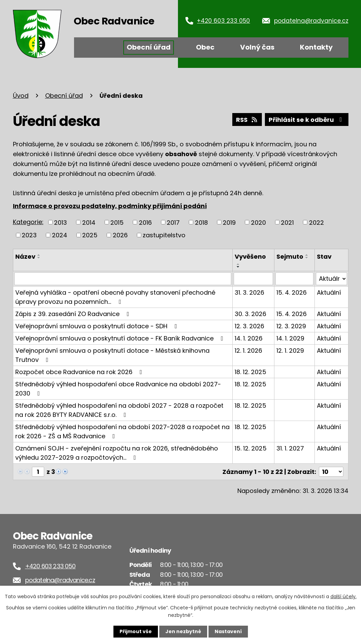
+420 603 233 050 (223, 21)
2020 (258, 222)
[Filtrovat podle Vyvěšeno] (254, 279)
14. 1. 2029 (290, 338)
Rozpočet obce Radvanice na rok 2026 (80, 372)
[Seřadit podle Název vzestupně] (39, 255)
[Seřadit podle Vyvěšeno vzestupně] (238, 264)
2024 (60, 235)
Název (25, 256)
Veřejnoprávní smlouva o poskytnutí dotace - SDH (98, 326)
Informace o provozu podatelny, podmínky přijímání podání (110, 206)
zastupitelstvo (164, 235)
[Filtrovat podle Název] (123, 279)
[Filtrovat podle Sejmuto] (294, 279)
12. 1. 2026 (248, 351)
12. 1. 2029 (290, 351)
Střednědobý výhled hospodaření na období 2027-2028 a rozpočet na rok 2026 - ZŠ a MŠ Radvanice (122, 431)
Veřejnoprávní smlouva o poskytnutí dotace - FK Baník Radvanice (121, 338)
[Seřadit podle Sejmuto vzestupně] (307, 255)
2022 (317, 222)
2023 (29, 235)
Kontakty (316, 47)
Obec (205, 47)
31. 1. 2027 (290, 448)
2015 (117, 222)
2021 (287, 222)
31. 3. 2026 (249, 292)
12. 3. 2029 (291, 326)
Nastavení (228, 631)
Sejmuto (290, 256)
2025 (90, 235)
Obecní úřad (149, 47)
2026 (120, 235)
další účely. (344, 596)
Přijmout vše (136, 631)
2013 (60, 222)
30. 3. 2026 (250, 314)
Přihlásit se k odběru (307, 120)
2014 (89, 222)
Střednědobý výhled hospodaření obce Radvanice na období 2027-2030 (118, 389)
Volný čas (257, 47)
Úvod (95, 48)
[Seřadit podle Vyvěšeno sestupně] (238, 267)
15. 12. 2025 (251, 448)
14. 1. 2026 (249, 338)
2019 (229, 222)
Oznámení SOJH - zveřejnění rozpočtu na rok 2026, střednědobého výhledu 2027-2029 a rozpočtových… (117, 453)
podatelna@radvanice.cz (311, 21)
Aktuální (329, 292)
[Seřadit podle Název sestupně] (39, 258)
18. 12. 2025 (250, 372)
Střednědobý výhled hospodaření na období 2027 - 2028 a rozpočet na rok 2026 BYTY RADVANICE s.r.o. (119, 410)
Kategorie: (28, 222)
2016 (145, 222)
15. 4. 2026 (292, 292)
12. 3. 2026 (249, 326)
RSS (247, 120)
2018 (201, 222)
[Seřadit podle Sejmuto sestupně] (307, 258)
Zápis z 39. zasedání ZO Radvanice (74, 314)
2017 (173, 222)
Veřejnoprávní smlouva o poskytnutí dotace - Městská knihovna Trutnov (112, 355)
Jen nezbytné (183, 631)
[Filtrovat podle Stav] (331, 279)
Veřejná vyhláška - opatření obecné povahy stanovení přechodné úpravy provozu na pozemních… (115, 297)
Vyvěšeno (250, 256)
